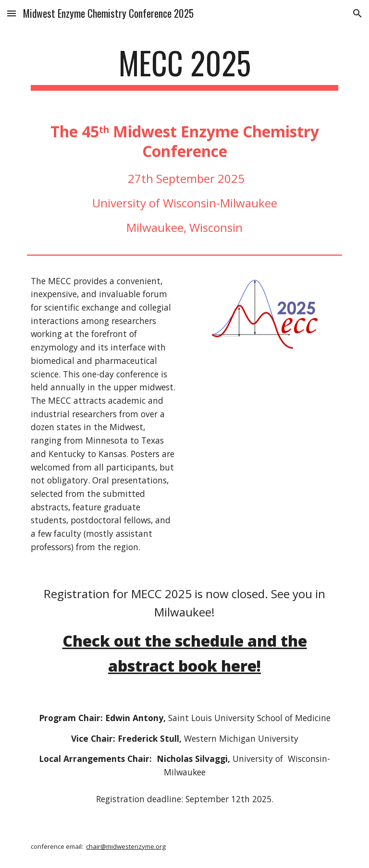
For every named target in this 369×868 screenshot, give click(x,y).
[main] (184, 67)
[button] (12, 13)
